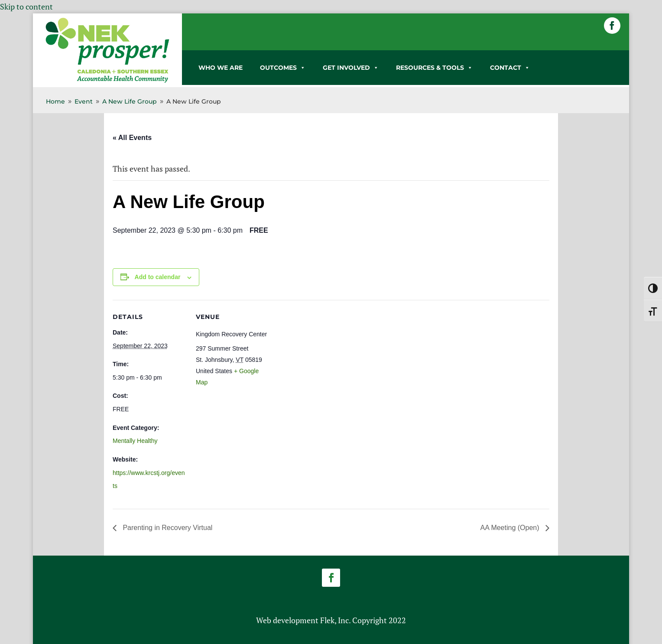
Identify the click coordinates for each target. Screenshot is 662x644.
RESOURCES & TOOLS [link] (434, 68)
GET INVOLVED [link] (351, 68)
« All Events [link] (132, 138)
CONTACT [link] (510, 68)
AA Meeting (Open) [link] (511, 528)
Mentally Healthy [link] (135, 441)
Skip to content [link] (26, 7)
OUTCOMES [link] (283, 68)
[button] (612, 26)
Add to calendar (158, 277)
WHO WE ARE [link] (221, 68)
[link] (107, 81)
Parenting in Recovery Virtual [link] (167, 528)
